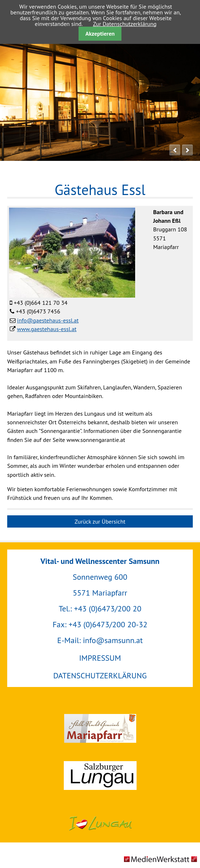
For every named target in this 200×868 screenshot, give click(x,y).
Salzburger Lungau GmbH (100, 776)
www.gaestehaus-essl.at (47, 329)
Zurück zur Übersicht (100, 521)
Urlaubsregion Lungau (100, 823)
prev (175, 150)
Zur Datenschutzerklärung (125, 24)
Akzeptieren (100, 33)
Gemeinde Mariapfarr (100, 728)
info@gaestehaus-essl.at (48, 320)
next (187, 150)
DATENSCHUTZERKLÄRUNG (100, 675)
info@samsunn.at (113, 640)
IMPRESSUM (100, 658)
